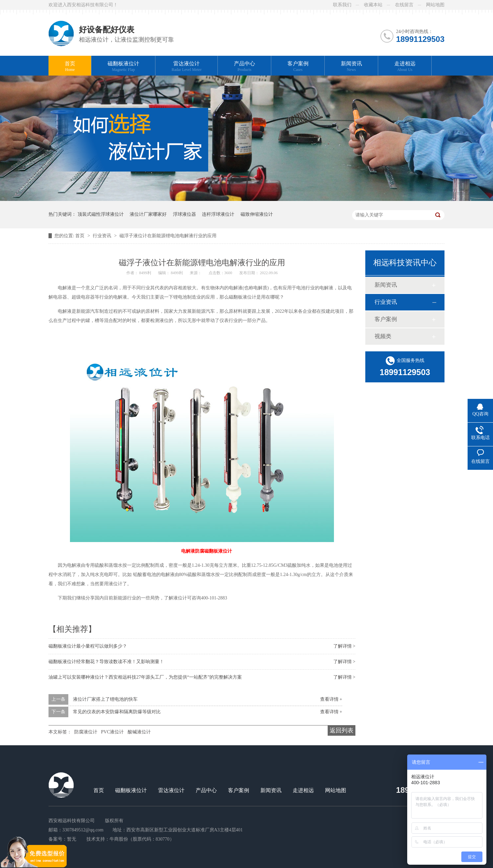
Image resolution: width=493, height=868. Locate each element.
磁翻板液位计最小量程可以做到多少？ (88, 646)
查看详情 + (331, 699)
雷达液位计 (187, 66)
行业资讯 (103, 236)
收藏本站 (373, 5)
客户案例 (298, 66)
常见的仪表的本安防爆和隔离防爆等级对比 (117, 712)
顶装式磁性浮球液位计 (101, 214)
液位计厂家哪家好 (148, 214)
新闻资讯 (351, 66)
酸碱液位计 (139, 732)
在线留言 (404, 5)
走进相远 (405, 66)
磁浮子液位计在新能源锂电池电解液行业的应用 (168, 236)
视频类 (383, 336)
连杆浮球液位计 (218, 214)
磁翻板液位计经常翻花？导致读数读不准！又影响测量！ (106, 662)
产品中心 (245, 66)
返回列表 (342, 730)
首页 (70, 66)
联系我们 (342, 5)
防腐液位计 (86, 732)
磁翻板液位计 (123, 66)
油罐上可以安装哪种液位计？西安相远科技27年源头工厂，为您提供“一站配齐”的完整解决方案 (145, 677)
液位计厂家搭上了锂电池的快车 (105, 699)
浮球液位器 (184, 214)
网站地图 (435, 5)
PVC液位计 (112, 732)
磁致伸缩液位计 (257, 214)
